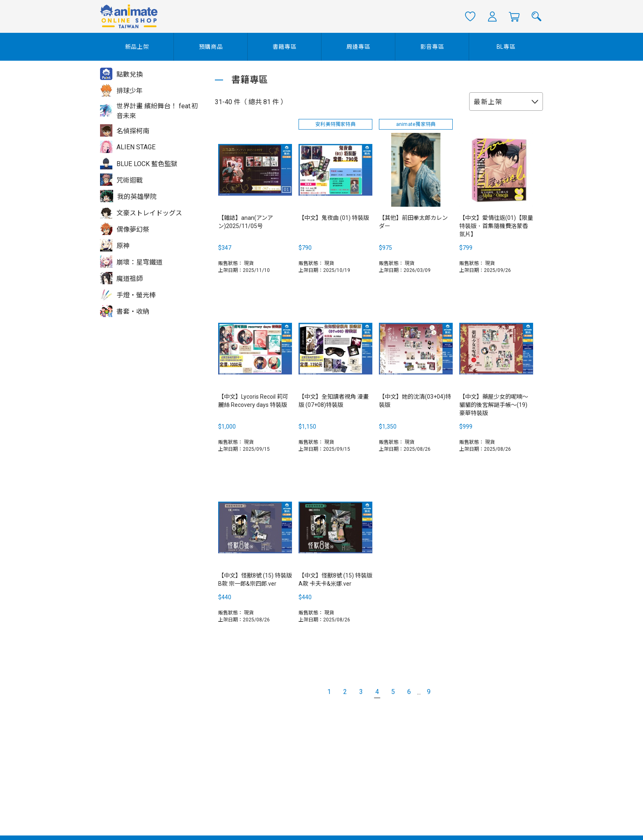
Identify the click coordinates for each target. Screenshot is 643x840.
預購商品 (211, 47)
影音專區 (432, 47)
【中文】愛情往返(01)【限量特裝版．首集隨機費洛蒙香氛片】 (496, 226)
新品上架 (137, 47)
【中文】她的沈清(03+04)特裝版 (415, 401)
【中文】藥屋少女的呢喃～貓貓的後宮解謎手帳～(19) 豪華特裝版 (494, 405)
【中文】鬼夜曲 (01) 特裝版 (334, 218)
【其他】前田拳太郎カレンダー (413, 222)
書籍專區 (285, 47)
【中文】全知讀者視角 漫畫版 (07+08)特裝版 (334, 401)
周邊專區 (359, 47)
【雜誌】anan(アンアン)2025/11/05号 (246, 222)
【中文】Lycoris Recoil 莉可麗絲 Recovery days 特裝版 (253, 401)
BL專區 (506, 47)
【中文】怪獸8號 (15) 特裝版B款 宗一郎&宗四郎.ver (255, 580)
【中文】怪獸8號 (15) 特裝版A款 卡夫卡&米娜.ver (335, 580)
